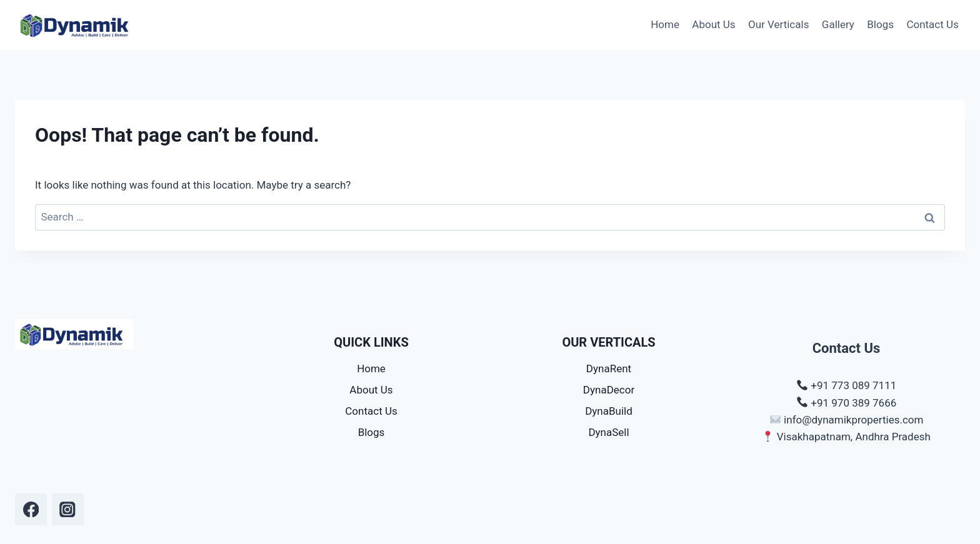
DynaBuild (609, 411)
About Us (713, 24)
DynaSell (608, 432)
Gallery (838, 24)
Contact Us (932, 24)
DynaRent (609, 368)
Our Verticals (778, 24)
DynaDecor (609, 390)
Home (665, 24)
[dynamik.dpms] (31, 509)
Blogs (880, 24)
